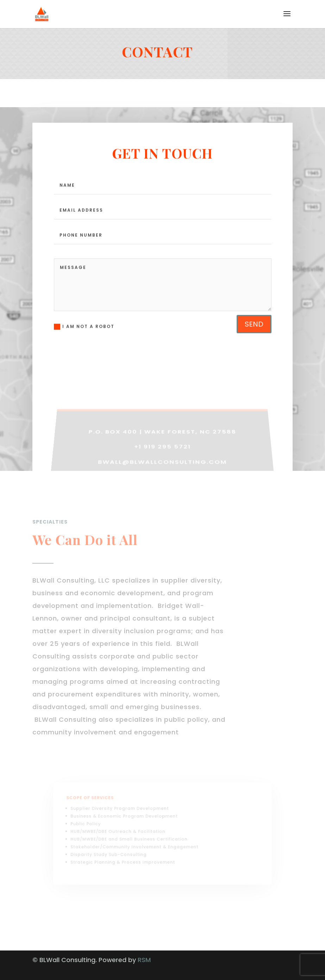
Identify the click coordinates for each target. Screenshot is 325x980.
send (254, 342)
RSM (144, 960)
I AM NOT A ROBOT (84, 345)
